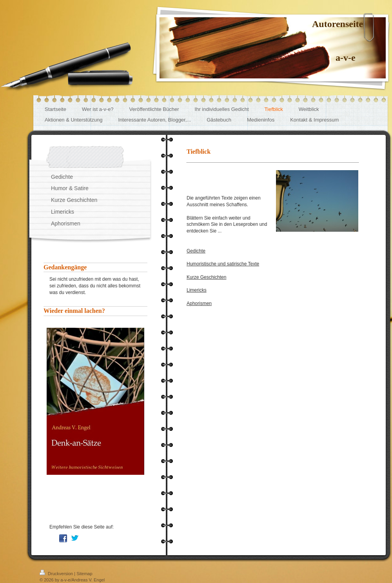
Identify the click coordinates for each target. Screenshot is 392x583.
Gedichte (196, 251)
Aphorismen (199, 303)
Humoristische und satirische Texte (223, 264)
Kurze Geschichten (206, 277)
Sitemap (84, 574)
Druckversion (57, 574)
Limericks (197, 290)
